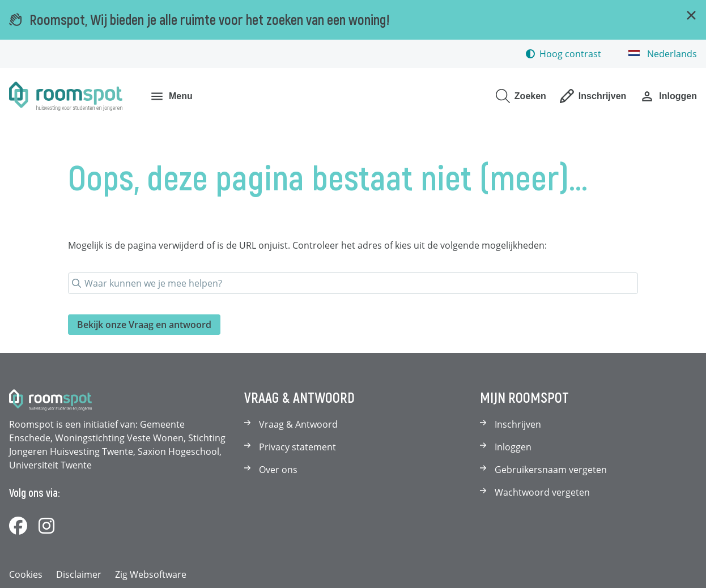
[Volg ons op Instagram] (46, 526)
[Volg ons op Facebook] (18, 526)
